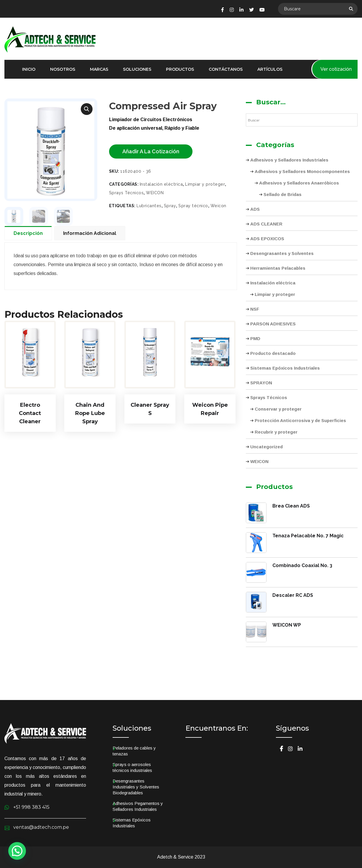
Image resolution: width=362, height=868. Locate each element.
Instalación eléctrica (161, 184)
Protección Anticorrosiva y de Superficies (300, 420)
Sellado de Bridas (283, 194)
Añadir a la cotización (151, 151)
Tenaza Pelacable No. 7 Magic (308, 536)
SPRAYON (261, 383)
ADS (255, 209)
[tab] (29, 233)
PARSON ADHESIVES (273, 324)
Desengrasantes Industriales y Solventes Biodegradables (136, 787)
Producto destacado (273, 353)
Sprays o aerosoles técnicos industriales (132, 767)
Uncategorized (266, 447)
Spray (170, 206)
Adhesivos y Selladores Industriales (289, 160)
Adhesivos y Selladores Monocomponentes (302, 171)
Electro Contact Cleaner (30, 414)
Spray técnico (193, 206)
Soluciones (137, 69)
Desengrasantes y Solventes (282, 253)
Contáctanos (226, 69)
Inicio (29, 69)
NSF (255, 309)
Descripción (28, 234)
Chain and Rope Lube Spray (90, 414)
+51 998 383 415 (31, 807)
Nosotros (63, 69)
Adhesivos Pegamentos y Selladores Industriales (138, 806)
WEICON (155, 193)
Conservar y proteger (278, 409)
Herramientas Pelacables (278, 268)
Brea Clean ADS (291, 506)
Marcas (99, 69)
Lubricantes (149, 206)
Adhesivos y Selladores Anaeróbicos (299, 183)
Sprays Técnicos (126, 193)
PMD (255, 339)
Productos (180, 69)
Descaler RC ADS (293, 595)
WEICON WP (287, 625)
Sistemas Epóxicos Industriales (285, 368)
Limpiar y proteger (205, 184)
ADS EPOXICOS (267, 239)
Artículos (270, 69)
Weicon (218, 206)
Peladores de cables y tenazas (134, 751)
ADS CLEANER (266, 224)
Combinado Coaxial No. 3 (302, 565)
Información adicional (90, 234)
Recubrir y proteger (276, 432)
